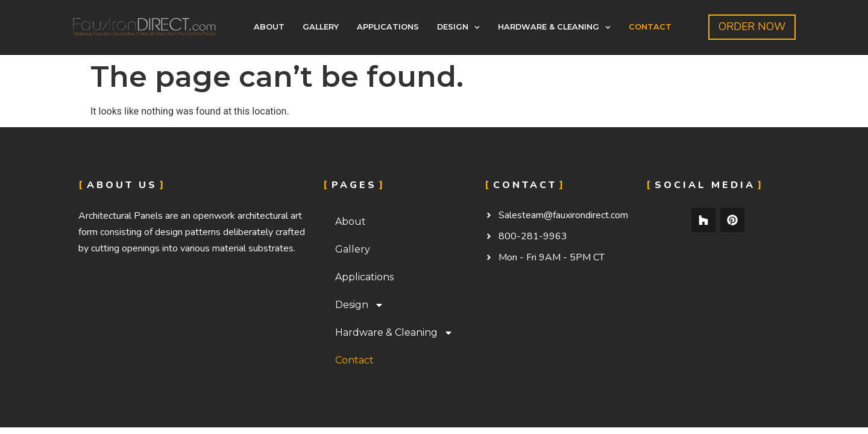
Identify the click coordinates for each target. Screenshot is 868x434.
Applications (388, 27)
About (269, 27)
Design (458, 27)
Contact (650, 27)
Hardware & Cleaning (554, 27)
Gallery (321, 27)
